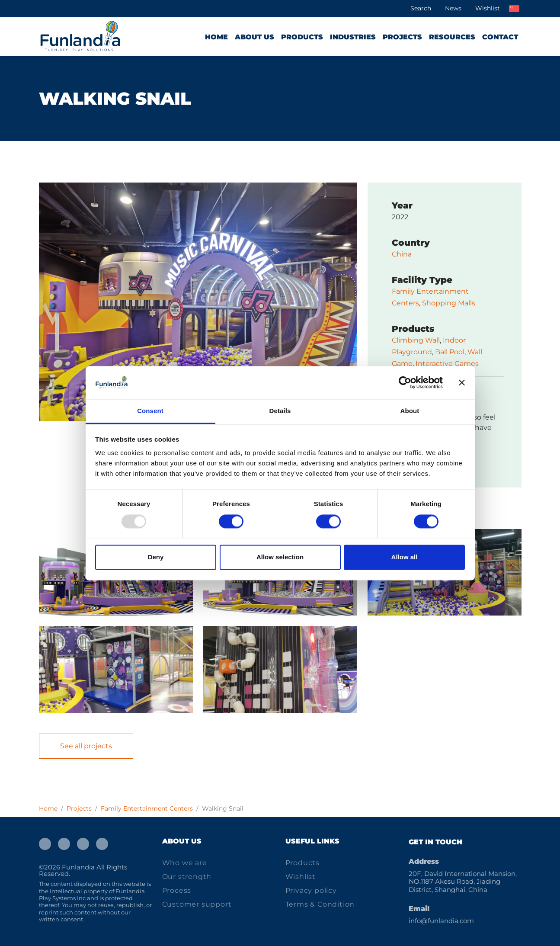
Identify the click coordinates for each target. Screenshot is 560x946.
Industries (353, 37)
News (453, 8)
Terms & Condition (320, 904)
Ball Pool (450, 352)
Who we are (185, 863)
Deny (156, 557)
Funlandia (78, 867)
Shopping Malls (449, 303)
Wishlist (488, 8)
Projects (402, 37)
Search (421, 8)
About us (254, 37)
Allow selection (280, 557)
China (402, 254)
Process (177, 890)
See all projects (86, 746)
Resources (452, 37)
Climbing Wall (416, 340)
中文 (514, 9)
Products (302, 37)
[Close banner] (462, 382)
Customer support (197, 904)
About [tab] (410, 411)
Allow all (405, 557)
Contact (500, 37)
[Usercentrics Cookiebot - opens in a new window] (405, 382)
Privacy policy (311, 890)
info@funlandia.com (441, 921)
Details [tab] (280, 411)
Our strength (187, 877)
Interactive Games (447, 364)
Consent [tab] (150, 411)
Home (216, 37)
